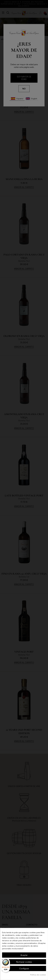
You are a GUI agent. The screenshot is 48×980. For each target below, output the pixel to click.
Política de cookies (38, 975)
